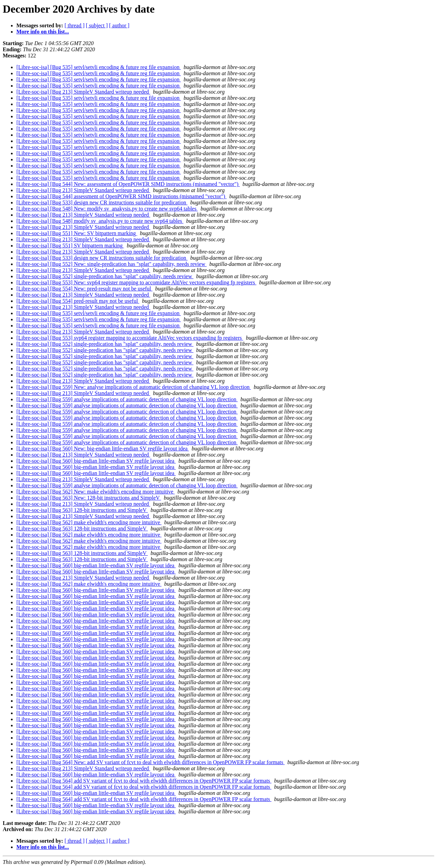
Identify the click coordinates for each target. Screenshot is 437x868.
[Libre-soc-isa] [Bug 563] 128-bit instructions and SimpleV (82, 510)
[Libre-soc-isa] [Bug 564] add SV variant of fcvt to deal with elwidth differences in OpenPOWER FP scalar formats (144, 781)
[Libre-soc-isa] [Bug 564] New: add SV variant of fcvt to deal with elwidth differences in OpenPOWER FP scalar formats (151, 762)
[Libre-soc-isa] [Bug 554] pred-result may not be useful (78, 301)
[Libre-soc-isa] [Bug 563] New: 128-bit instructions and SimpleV (89, 498)
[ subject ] (97, 25)
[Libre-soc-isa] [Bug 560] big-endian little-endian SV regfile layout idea (96, 461)
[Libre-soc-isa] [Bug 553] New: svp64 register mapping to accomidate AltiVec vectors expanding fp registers (136, 282)
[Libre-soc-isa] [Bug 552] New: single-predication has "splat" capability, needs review (111, 264)
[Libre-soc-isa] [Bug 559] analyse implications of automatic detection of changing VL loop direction (127, 399)
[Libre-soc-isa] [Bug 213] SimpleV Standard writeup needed (83, 92)
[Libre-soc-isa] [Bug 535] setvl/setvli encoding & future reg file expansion (99, 67)
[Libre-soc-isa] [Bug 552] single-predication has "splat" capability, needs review (105, 276)
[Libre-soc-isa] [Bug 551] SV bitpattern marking (70, 246)
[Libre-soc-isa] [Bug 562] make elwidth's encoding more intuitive (89, 522)
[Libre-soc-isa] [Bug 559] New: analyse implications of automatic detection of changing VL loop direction (134, 387)
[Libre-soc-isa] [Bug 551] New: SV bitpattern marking (77, 233)
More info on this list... (43, 32)
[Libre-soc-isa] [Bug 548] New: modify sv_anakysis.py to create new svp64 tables (107, 209)
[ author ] (119, 25)
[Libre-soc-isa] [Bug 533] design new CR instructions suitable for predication (102, 202)
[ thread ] (75, 25)
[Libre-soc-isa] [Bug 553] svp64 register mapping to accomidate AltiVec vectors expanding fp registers (130, 338)
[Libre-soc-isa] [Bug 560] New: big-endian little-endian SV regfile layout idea (103, 449)
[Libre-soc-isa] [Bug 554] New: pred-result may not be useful (84, 289)
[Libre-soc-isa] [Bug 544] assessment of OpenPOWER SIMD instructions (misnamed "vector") (122, 196)
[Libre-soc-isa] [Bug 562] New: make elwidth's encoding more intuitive (96, 492)
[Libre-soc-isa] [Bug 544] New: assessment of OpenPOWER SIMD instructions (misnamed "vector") (128, 184)
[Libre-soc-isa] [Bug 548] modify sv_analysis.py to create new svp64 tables (100, 221)
